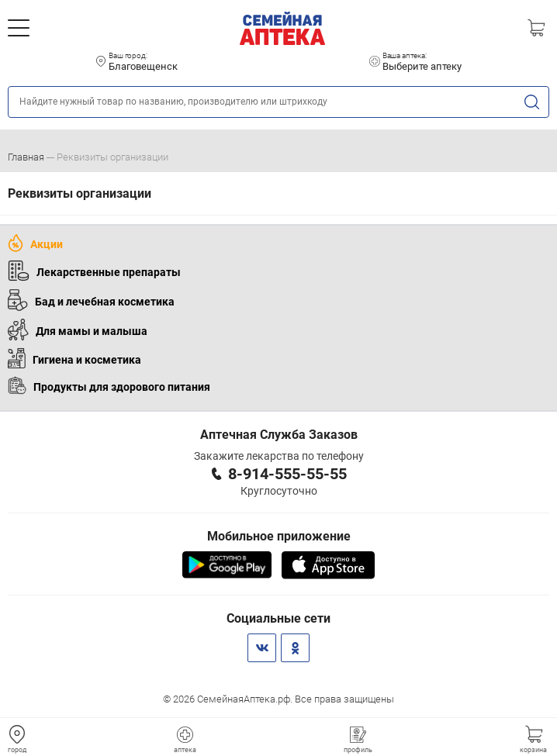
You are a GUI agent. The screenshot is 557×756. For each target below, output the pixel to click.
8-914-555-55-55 (287, 474)
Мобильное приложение (279, 536)
